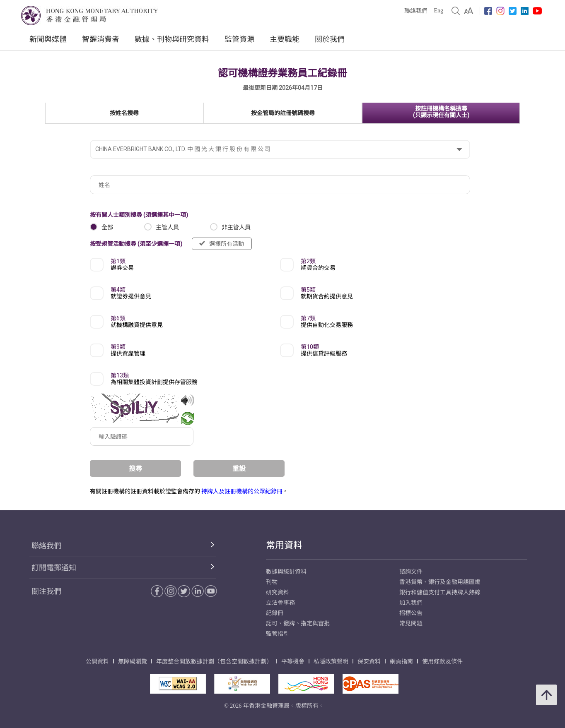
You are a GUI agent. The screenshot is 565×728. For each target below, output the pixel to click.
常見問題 (411, 623)
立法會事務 (280, 603)
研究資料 (278, 592)
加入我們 (411, 603)
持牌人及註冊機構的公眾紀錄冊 (242, 491)
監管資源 (239, 39)
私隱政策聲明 (331, 662)
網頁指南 (401, 662)
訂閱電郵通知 (54, 568)
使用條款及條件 (442, 662)
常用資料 (284, 545)
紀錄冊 (275, 613)
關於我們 (330, 39)
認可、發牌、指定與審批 (298, 623)
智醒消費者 (101, 39)
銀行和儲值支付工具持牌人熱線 (440, 592)
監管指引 (278, 634)
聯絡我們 (416, 11)
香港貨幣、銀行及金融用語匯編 (440, 582)
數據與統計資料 (286, 572)
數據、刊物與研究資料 (172, 39)
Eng (438, 11)
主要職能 (285, 39)
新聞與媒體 (48, 39)
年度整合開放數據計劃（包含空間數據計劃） (214, 662)
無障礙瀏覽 (133, 662)
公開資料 (97, 662)
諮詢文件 (411, 572)
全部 (107, 227)
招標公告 (411, 613)
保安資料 (369, 662)
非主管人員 (236, 227)
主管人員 (167, 227)
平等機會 (293, 662)
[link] (469, 11)
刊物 (272, 582)
